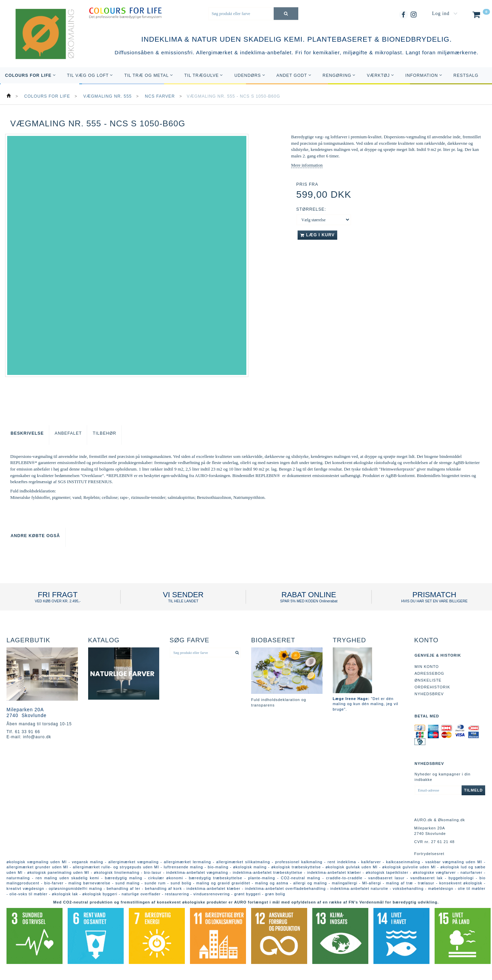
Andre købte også (35, 536)
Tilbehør (104, 433)
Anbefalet (68, 433)
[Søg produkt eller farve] (286, 13)
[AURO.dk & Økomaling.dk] (40, 44)
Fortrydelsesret (429, 854)
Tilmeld (473, 790)
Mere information (307, 165)
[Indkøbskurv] (481, 16)
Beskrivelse (27, 433)
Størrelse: (311, 209)
